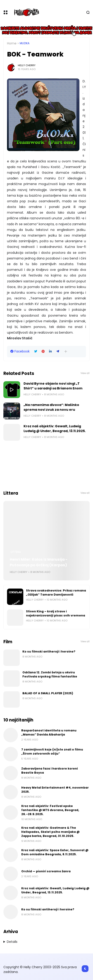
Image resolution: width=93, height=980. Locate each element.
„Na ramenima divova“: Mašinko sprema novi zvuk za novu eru (51, 407)
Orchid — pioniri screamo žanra (46, 871)
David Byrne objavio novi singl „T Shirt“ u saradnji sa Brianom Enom (53, 386)
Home (12, 43)
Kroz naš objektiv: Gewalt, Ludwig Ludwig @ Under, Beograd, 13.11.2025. (55, 429)
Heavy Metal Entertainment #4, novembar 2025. (55, 790)
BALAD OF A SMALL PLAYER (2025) (48, 693)
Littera (16, 552)
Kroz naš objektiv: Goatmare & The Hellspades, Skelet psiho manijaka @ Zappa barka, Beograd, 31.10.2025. (50, 832)
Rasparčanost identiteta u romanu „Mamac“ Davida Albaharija (49, 732)
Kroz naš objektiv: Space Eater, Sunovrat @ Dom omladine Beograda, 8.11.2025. (55, 852)
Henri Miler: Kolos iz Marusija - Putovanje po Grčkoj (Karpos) (39, 562)
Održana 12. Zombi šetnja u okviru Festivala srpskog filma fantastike (50, 674)
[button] (66, 351)
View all (85, 373)
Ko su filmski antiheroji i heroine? (49, 651)
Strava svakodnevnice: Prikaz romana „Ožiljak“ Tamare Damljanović (56, 593)
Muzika (25, 43)
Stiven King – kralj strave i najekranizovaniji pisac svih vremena (56, 613)
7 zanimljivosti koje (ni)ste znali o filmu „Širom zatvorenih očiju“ (52, 751)
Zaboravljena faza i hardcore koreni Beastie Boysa (50, 771)
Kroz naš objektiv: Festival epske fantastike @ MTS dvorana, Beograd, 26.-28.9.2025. (50, 810)
